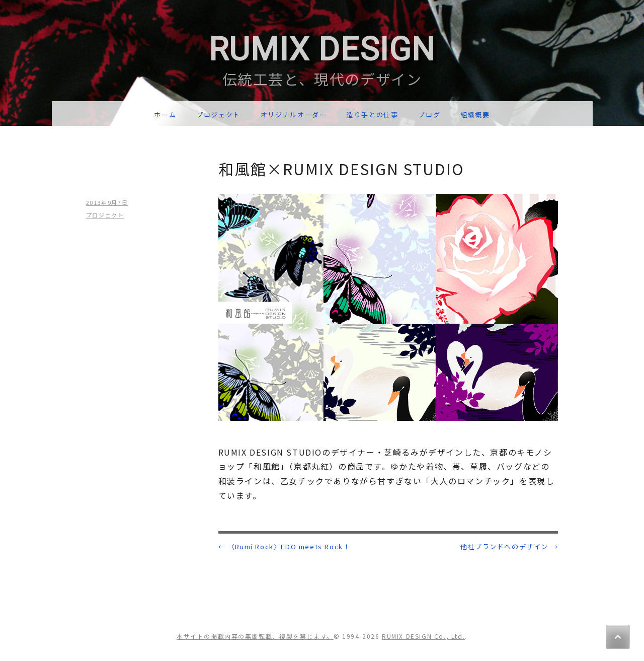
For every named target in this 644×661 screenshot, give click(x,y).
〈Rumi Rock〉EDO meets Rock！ (285, 546)
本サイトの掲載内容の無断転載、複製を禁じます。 (255, 636)
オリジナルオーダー (294, 115)
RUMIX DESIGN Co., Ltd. (423, 636)
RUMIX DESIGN (322, 50)
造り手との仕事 (372, 115)
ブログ (429, 115)
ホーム (165, 115)
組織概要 (475, 115)
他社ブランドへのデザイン (509, 546)
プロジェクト (218, 115)
